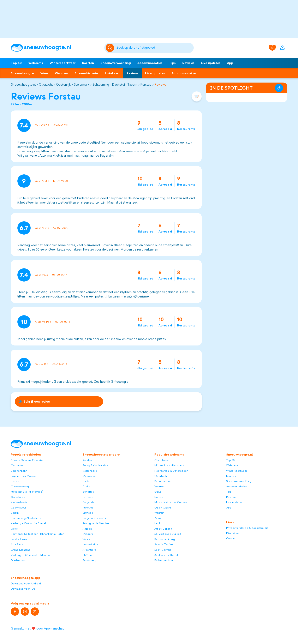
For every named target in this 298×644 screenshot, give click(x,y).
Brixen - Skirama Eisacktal (27, 460)
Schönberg (90, 560)
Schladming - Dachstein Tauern (115, 85)
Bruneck (88, 513)
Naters (159, 497)
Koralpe (87, 460)
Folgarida (88, 502)
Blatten (87, 555)
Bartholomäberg (165, 539)
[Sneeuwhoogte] (55, 48)
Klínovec (88, 508)
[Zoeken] (154, 48)
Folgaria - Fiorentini (95, 518)
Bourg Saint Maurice (95, 465)
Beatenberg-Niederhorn (26, 518)
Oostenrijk (63, 85)
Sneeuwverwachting (116, 63)
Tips (172, 63)
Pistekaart (112, 73)
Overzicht (46, 85)
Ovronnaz (17, 465)
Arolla (86, 486)
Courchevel (162, 460)
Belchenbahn (19, 471)
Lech (157, 523)
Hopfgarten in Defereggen (171, 471)
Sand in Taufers (164, 544)
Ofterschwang (20, 486)
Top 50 (16, 63)
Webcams (36, 63)
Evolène (16, 481)
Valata (87, 539)
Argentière (89, 550)
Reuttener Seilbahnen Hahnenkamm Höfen (37, 534)
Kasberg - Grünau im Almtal (28, 523)
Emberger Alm (164, 560)
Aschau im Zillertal (166, 555)
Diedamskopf (19, 560)
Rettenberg (90, 471)
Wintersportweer (63, 63)
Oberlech (161, 476)
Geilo (14, 529)
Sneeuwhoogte (22, 73)
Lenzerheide (90, 544)
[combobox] (154, 48)
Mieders (88, 534)
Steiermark (81, 85)
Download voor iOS (23, 589)
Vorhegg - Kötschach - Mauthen (31, 555)
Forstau (146, 85)
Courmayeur (19, 508)
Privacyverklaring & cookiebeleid (247, 528)
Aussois (87, 529)
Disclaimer (233, 533)
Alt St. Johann (163, 529)
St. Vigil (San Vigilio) (168, 534)
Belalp (15, 513)
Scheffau (88, 492)
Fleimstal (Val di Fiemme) (27, 492)
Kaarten (88, 63)
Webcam (61, 73)
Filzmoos (88, 497)
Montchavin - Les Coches (171, 502)
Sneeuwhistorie (86, 73)
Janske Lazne (19, 539)
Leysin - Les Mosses (23, 476)
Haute (86, 481)
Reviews (188, 63)
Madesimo (89, 476)
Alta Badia (17, 544)
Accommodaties (150, 63)
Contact (231, 538)
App (230, 63)
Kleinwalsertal (20, 502)
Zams (158, 518)
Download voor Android (26, 583)
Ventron (159, 486)
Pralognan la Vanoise (96, 523)
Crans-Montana (20, 550)
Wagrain (159, 513)
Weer (44, 73)
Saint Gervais (163, 550)
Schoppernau (163, 481)
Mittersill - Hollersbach (169, 465)
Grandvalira (18, 497)
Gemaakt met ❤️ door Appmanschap (38, 628)
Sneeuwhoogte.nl (23, 85)
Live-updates (155, 73)
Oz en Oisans (163, 508)
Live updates (211, 63)
